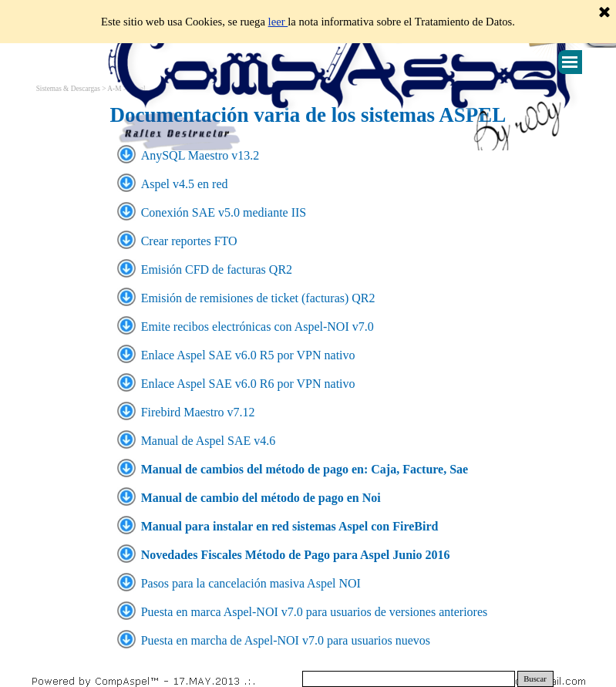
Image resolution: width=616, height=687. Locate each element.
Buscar (535, 679)
